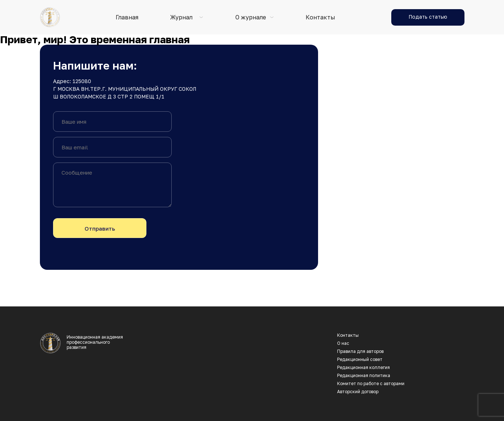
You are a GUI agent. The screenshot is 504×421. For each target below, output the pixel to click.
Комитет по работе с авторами (371, 384)
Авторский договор (358, 392)
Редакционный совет (360, 359)
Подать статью (428, 17)
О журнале (251, 17)
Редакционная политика (364, 376)
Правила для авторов (360, 351)
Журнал (181, 17)
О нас (343, 343)
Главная (127, 17)
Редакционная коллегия (363, 368)
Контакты (320, 17)
